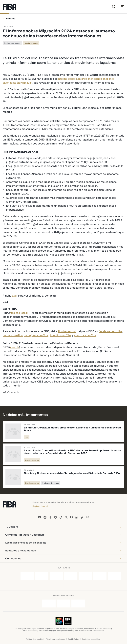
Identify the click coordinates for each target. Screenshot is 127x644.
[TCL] (85, 576)
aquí (15, 296)
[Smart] (71, 576)
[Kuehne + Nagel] (63, 604)
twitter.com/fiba (13, 335)
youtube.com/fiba (85, 335)
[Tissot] (100, 576)
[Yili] (114, 576)
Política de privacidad (35, 639)
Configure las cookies (91, 639)
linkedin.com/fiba (60, 335)
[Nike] (56, 576)
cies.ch (15, 347)
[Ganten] (27, 576)
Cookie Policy (74, 639)
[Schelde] (78, 604)
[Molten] (42, 576)
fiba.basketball (19, 313)
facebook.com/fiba (110, 331)
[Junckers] (49, 604)
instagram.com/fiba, (36, 335)
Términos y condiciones (56, 639)
